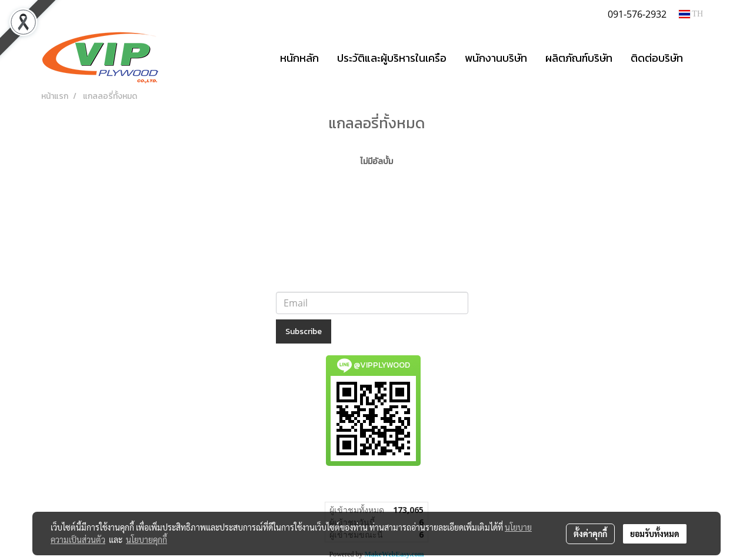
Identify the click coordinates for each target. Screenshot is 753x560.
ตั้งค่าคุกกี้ (590, 534)
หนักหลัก (299, 58)
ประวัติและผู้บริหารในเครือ (392, 58)
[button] (702, 58)
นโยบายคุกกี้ (146, 539)
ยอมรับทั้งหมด (655, 534)
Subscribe (304, 331)
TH (691, 14)
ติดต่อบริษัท (657, 58)
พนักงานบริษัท (496, 58)
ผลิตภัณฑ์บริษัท (579, 58)
